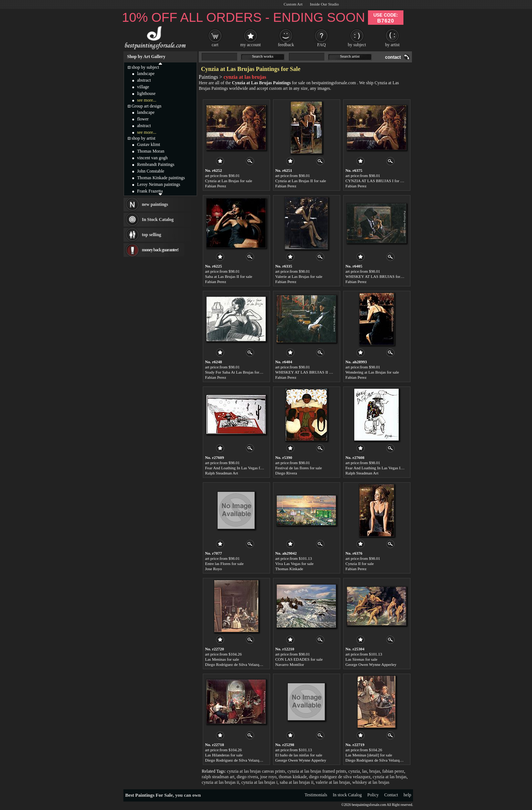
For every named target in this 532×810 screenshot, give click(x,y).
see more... (147, 100)
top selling (151, 235)
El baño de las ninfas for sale (299, 755)
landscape (146, 74)
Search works (263, 56)
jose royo (268, 777)
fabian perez (393, 771)
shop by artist (144, 138)
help (407, 795)
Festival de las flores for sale (299, 468)
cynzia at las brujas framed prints (317, 771)
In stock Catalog (347, 795)
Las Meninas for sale (222, 659)
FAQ (321, 45)
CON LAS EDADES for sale (299, 659)
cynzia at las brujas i (259, 782)
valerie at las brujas (333, 782)
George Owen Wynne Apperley (371, 664)
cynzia (354, 771)
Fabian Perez (216, 186)
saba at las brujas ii (296, 782)
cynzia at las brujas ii (220, 782)
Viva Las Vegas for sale (294, 564)
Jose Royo (214, 569)
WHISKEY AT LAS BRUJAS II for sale (308, 372)
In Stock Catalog (158, 219)
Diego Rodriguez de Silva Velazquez (235, 664)
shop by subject (145, 67)
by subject (357, 45)
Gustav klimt (149, 144)
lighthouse (146, 93)
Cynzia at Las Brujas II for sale (301, 181)
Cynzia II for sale (360, 564)
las (364, 771)
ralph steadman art (218, 777)
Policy (373, 795)
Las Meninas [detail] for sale (369, 755)
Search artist (350, 56)
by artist (393, 45)
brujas (375, 771)
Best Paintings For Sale (149, 795)
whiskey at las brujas (371, 782)
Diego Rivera (286, 473)
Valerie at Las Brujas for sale (299, 276)
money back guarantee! (160, 250)
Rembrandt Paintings (156, 164)
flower (143, 119)
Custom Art (293, 4)
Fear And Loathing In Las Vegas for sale (238, 468)
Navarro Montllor (290, 664)
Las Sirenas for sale (361, 659)
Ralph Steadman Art (221, 473)
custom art (278, 88)
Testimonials (316, 795)
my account (250, 45)
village (143, 87)
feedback (286, 45)
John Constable (151, 171)
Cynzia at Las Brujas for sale (229, 181)
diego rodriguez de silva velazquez (340, 777)
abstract (144, 80)
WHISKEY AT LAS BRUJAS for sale (376, 276)
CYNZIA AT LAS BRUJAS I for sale (376, 181)
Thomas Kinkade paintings (161, 178)
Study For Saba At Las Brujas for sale (236, 372)
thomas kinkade (293, 777)
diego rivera (248, 777)
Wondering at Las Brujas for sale (372, 372)
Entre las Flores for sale (224, 564)
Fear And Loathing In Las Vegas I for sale (379, 468)
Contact (391, 795)
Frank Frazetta (150, 191)
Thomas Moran (151, 151)
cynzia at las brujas (390, 777)
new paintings (155, 204)
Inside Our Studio (324, 4)
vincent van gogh (152, 158)
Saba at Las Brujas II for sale (229, 276)
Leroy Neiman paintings (159, 184)
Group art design (146, 106)
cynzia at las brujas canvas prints (256, 771)
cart (215, 45)
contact (393, 57)
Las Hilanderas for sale (224, 755)
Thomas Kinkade (289, 569)
